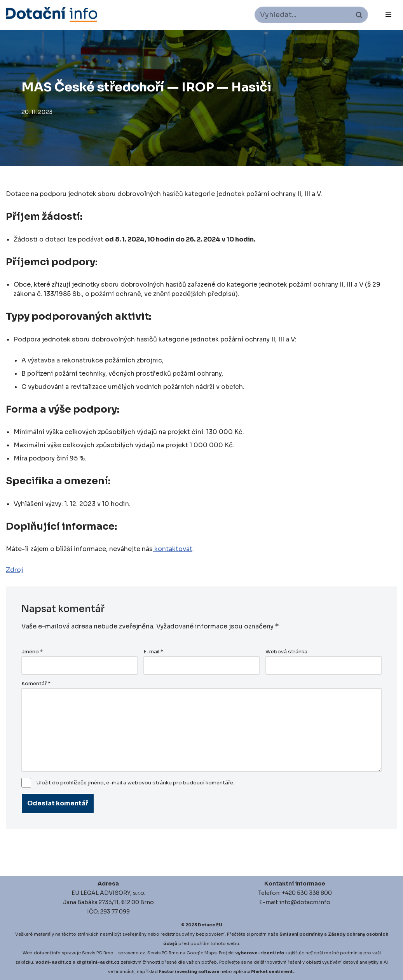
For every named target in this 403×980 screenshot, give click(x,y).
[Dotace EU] (51, 15)
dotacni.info (47, 953)
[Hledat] (303, 15)
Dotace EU (210, 925)
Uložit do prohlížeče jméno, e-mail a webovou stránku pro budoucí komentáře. (135, 783)
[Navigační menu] (388, 15)
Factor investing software (189, 971)
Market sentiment (272, 971)
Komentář (36, 684)
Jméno (32, 652)
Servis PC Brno (98, 953)
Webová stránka (286, 652)
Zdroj (14, 570)
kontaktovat (173, 549)
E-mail (153, 652)
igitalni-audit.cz (100, 962)
